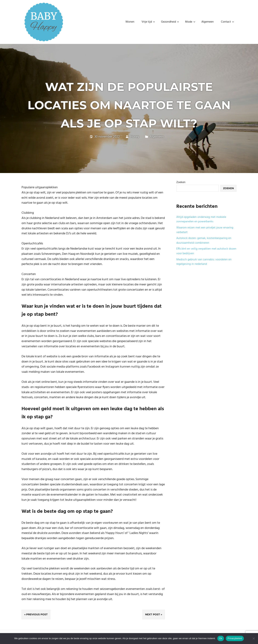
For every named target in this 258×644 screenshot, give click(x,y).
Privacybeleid (235, 638)
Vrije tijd (148, 22)
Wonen (130, 22)
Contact (227, 22)
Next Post (153, 614)
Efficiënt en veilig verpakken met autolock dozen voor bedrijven (206, 251)
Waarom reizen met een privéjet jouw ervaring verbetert (205, 230)
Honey (135, 137)
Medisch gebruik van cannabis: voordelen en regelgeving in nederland (204, 262)
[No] (254, 638)
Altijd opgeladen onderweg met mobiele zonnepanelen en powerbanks (201, 219)
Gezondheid (170, 22)
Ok (221, 638)
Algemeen (208, 22)
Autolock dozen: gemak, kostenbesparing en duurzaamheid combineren (204, 241)
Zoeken (181, 182)
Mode (190, 22)
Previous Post (37, 614)
